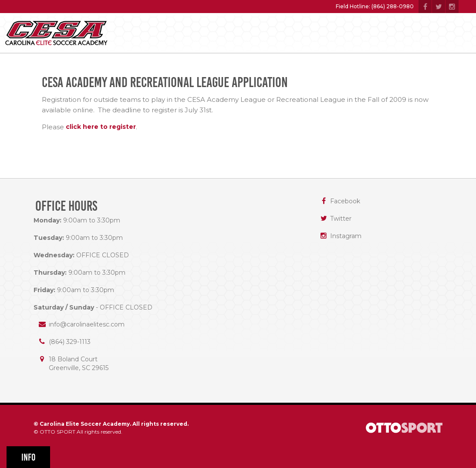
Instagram (346, 236)
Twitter (341, 219)
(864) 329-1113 (70, 342)
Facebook (345, 201)
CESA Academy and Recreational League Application (165, 82)
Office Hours (66, 206)
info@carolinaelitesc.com (87, 324)
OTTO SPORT (57, 432)
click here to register (101, 127)
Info (29, 457)
